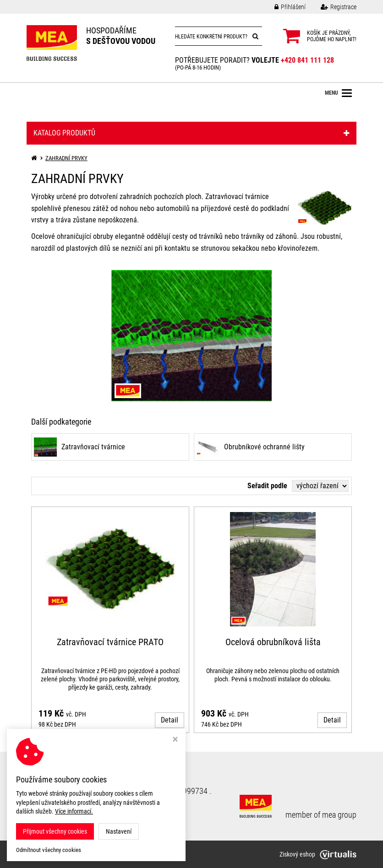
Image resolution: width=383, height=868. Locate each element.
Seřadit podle (267, 486)
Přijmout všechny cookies (55, 831)
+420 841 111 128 (307, 60)
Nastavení (119, 831)
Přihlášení (283, 7)
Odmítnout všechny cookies (49, 850)
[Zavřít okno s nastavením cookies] (175, 740)
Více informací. (74, 811)
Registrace (332, 7)
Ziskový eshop (318, 854)
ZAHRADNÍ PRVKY (66, 158)
